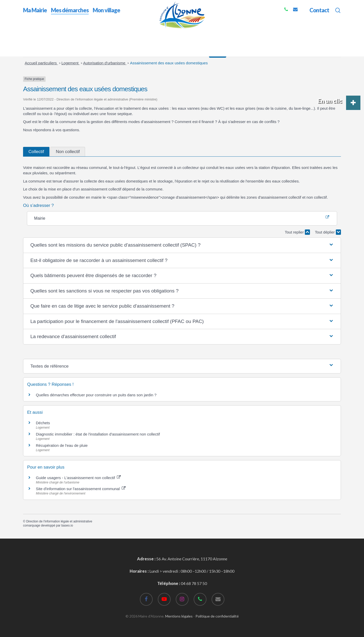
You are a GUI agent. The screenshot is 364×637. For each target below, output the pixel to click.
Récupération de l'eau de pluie (62, 445)
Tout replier (297, 232)
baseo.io (67, 525)
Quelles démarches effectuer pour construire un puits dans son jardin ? (96, 395)
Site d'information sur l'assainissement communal (81, 489)
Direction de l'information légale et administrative (59, 521)
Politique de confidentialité (217, 616)
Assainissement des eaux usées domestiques (169, 63)
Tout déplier (328, 232)
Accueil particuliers (41, 63)
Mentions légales (179, 616)
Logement (71, 63)
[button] (182, 245)
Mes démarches (54, 33)
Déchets (43, 423)
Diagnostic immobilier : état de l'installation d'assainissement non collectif (98, 434)
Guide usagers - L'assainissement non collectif (78, 478)
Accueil (30, 33)
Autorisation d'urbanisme (105, 63)
